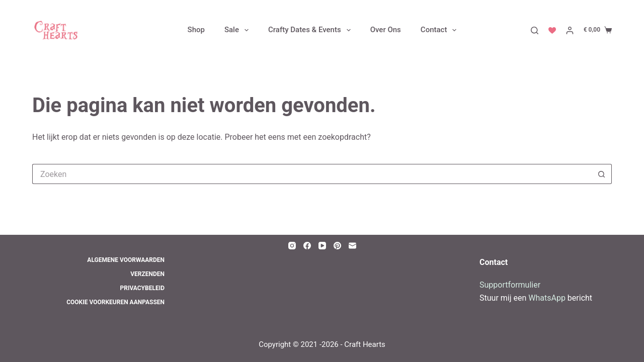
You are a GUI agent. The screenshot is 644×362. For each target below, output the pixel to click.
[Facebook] (307, 246)
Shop (196, 30)
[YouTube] (322, 246)
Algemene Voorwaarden (126, 260)
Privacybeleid (142, 288)
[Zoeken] (535, 30)
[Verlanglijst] (552, 30)
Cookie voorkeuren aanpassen (115, 302)
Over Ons (386, 30)
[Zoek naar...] (312, 174)
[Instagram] (292, 246)
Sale (238, 30)
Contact (441, 30)
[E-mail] (352, 246)
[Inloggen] (570, 30)
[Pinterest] (337, 246)
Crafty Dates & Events (311, 30)
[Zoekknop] (602, 174)
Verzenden (147, 274)
